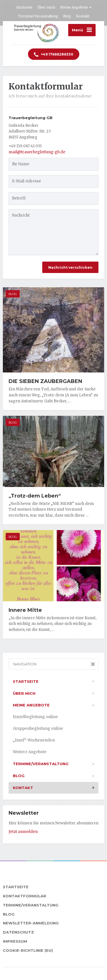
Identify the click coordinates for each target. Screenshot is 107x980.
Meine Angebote (74, 7)
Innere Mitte (25, 610)
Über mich (46, 7)
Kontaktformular (25, 896)
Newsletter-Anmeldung (31, 923)
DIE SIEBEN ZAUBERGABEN (45, 381)
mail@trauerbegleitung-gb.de (37, 152)
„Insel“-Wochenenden (34, 740)
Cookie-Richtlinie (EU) (28, 950)
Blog (67, 16)
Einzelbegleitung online (35, 717)
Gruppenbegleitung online (38, 729)
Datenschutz (18, 932)
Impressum (15, 941)
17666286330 (54, 55)
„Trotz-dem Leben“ (35, 496)
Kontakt (83, 16)
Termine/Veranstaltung (38, 16)
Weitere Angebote (30, 752)
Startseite (24, 7)
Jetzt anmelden (23, 832)
